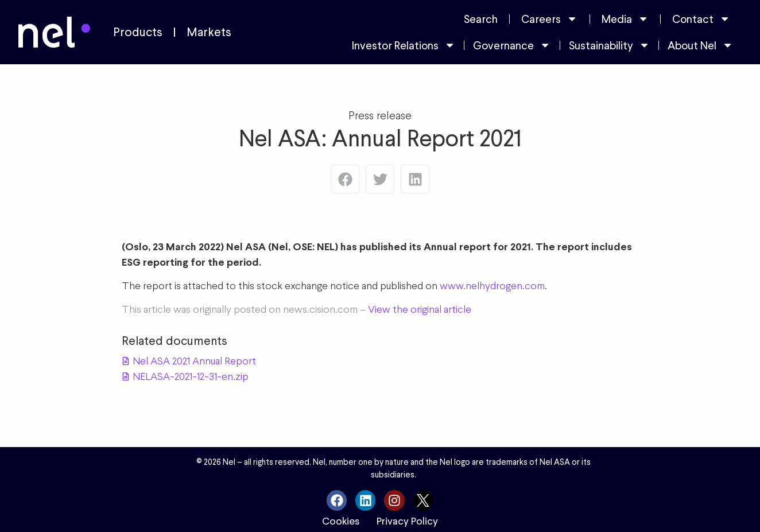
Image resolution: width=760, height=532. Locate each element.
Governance (512, 45)
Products (138, 32)
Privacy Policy (407, 521)
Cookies (341, 521)
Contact (701, 19)
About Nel (700, 45)
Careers (549, 19)
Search (481, 19)
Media (625, 19)
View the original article (420, 309)
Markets (209, 32)
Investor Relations (404, 45)
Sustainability (609, 45)
